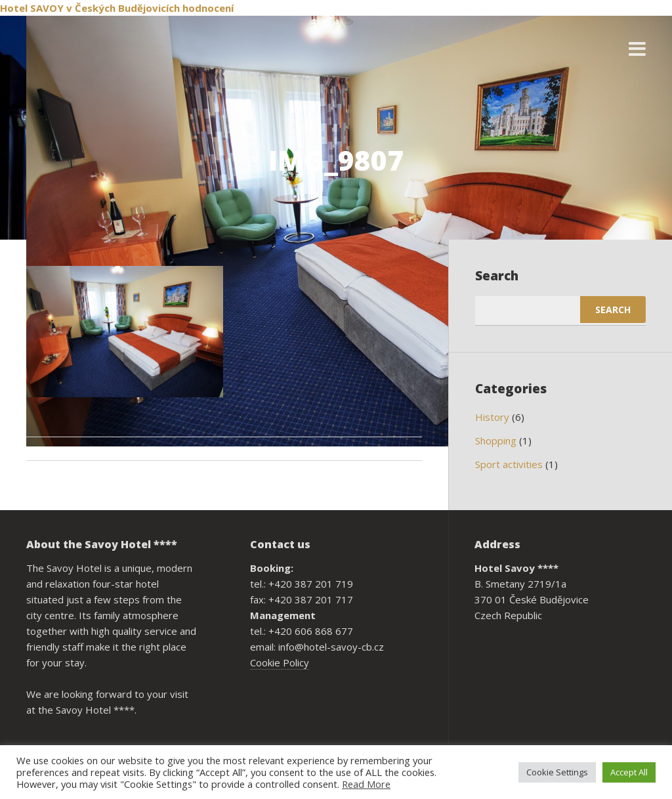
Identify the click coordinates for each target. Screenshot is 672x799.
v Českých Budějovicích (123, 8)
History (492, 417)
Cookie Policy (280, 662)
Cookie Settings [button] (557, 772)
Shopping (496, 441)
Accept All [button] (629, 772)
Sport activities (509, 464)
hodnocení (208, 8)
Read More (366, 784)
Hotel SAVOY (32, 8)
